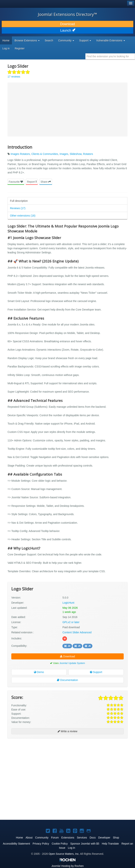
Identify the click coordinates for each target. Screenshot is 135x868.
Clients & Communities (45, 154)
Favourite (16, 182)
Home (6, 40)
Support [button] (85, 40)
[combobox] (110, 56)
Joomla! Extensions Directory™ (67, 14)
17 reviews (14, 77)
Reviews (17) (18, 208)
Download (67, 24)
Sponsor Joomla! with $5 (85, 844)
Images (64, 154)
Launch (67, 30)
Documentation (67, 680)
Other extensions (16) (23, 216)
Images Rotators (20, 154)
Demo (39, 672)
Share (46, 182)
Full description (19, 201)
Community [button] (66, 40)
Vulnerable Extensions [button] (111, 40)
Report (32, 182)
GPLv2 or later (71, 622)
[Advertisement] (36, 766)
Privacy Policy (41, 844)
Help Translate (110, 844)
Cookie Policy (60, 844)
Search (49, 40)
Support (96, 672)
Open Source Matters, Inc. (64, 854)
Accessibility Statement (16, 844)
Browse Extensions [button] (27, 40)
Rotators (88, 154)
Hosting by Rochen (67, 866)
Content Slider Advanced (77, 632)
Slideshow (76, 154)
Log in (6, 48)
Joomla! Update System (72, 663)
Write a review (67, 731)
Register (20, 48)
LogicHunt (68, 603)
